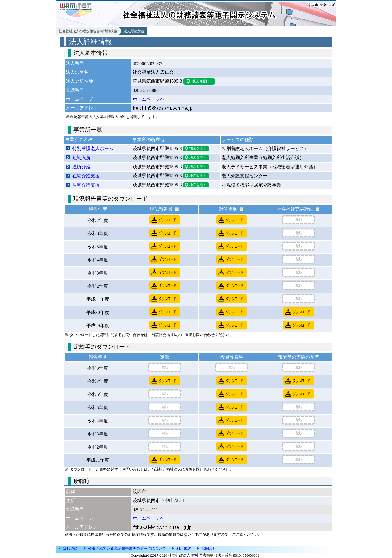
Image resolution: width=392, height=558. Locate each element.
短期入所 (81, 158)
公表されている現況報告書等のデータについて (127, 548)
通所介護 (81, 167)
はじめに (70, 548)
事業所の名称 (79, 140)
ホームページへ (149, 99)
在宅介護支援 (86, 176)
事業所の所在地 (149, 140)
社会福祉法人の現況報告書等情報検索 (88, 31)
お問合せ (209, 548)
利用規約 (184, 548)
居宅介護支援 (86, 185)
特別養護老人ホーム (93, 148)
